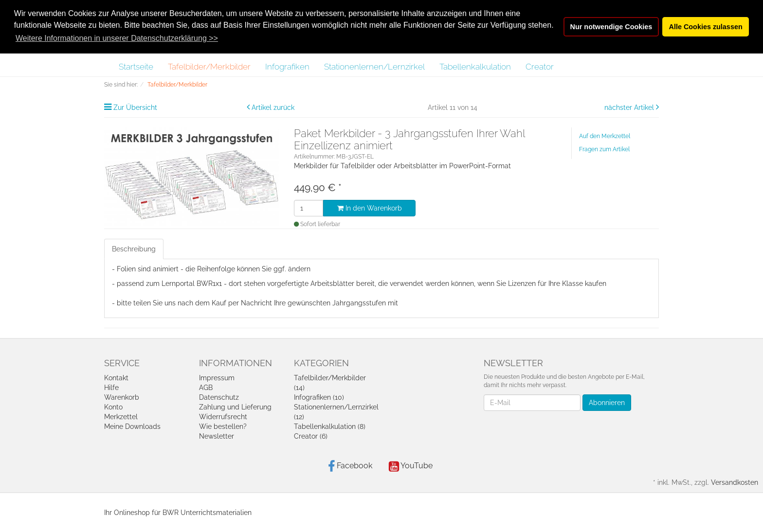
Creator (540, 67)
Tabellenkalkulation (475, 67)
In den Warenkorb (370, 208)
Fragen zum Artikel (604, 149)
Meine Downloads (132, 426)
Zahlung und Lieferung (235, 407)
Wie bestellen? (223, 426)
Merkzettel (121, 417)
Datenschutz (219, 397)
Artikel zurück (273, 107)
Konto (113, 407)
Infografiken (287, 67)
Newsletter (217, 436)
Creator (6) (311, 436)
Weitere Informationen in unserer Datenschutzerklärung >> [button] (117, 38)
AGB (206, 388)
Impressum (217, 378)
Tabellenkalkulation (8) (330, 426)
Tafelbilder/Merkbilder (209, 67)
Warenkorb (122, 397)
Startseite (136, 67)
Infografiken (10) (319, 397)
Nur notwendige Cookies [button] (611, 27)
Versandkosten (735, 482)
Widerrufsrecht (223, 417)
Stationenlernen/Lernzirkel (374, 67)
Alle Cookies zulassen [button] (706, 27)
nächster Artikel (630, 107)
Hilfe (111, 388)
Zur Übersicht (135, 107)
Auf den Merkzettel (605, 136)
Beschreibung (134, 249)
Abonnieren (607, 403)
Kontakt (116, 378)
